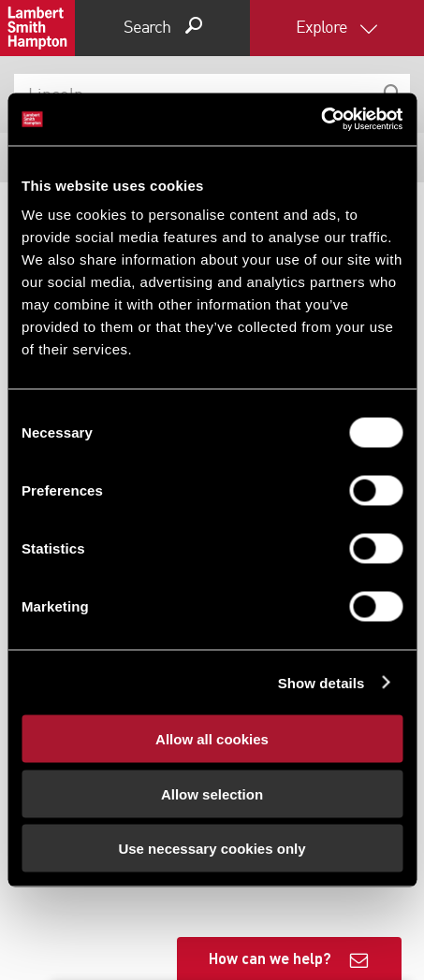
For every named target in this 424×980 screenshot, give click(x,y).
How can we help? (270, 958)
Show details (322, 682)
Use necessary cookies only (212, 849)
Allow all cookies (212, 739)
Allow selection (212, 793)
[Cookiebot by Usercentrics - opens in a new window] (321, 120)
